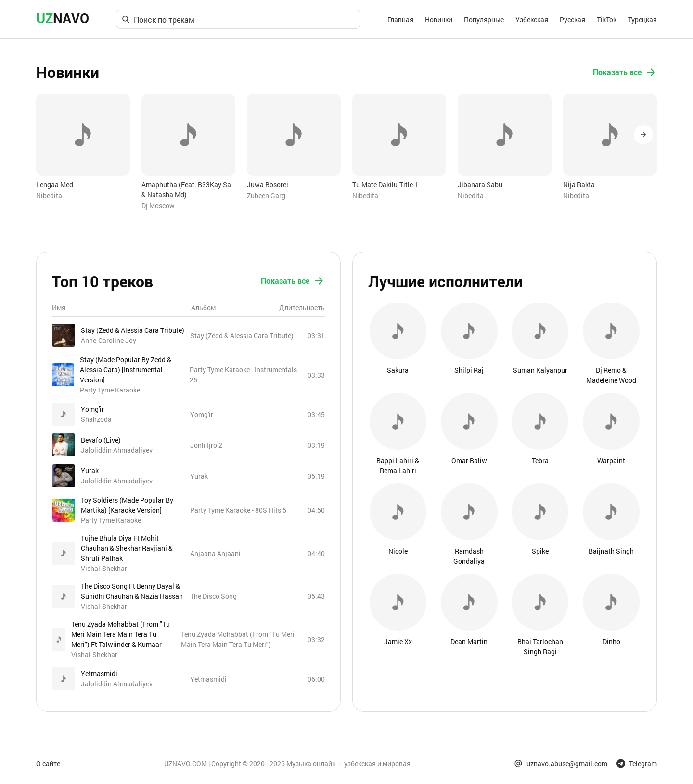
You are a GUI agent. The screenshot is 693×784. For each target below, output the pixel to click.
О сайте (48, 764)
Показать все (625, 72)
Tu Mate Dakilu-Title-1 (385, 184)
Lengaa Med (55, 184)
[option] (83, 147)
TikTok (607, 19)
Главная (400, 19)
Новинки (439, 19)
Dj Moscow (158, 206)
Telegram (637, 764)
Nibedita (49, 196)
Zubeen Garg (266, 196)
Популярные (484, 19)
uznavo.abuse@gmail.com (561, 764)
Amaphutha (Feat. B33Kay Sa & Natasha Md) (186, 190)
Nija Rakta (579, 184)
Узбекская (532, 19)
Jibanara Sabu (480, 184)
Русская (572, 19)
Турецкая (642, 19)
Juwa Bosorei (268, 184)
